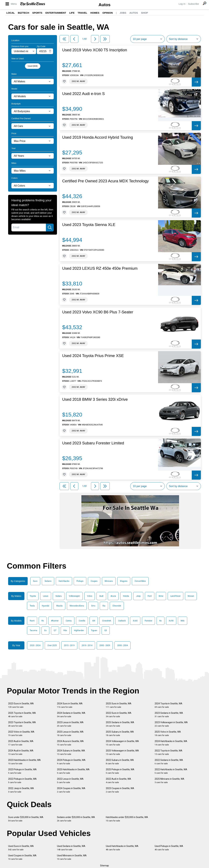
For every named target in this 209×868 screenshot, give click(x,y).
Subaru (59, 596)
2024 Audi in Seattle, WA (21, 752)
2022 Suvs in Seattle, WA (119, 715)
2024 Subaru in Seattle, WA (71, 752)
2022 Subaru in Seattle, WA (120, 762)
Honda (126, 596)
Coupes (94, 581)
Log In (182, 4)
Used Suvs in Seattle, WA (21, 848)
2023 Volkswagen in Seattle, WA (171, 724)
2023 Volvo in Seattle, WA (21, 733)
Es (45, 630)
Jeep (138, 596)
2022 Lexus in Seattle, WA (70, 781)
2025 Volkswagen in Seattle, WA (122, 752)
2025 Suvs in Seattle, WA (119, 705)
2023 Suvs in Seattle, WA (21, 705)
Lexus (46, 596)
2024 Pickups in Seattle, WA (71, 762)
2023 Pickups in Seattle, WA (22, 771)
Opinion (108, 13)
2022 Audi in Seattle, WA (118, 781)
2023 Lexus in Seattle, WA (70, 724)
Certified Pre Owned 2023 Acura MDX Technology (105, 181)
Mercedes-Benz (77, 606)
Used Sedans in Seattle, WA (71, 848)
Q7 (55, 630)
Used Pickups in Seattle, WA (169, 848)
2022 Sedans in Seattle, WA (169, 762)
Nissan (191, 596)
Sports (37, 13)
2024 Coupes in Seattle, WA (71, 790)
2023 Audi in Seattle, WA (21, 743)
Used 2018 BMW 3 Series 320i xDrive (95, 399)
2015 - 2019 (69, 645)
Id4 (94, 621)
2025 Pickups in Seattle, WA (120, 771)
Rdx (65, 630)
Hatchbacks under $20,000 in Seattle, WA (127, 819)
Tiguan (94, 630)
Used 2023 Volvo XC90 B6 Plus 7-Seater (98, 312)
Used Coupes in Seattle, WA (22, 857)
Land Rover (175, 596)
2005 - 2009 (105, 645)
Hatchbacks (64, 581)
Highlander (79, 630)
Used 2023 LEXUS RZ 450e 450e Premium (100, 268)
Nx (160, 621)
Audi (101, 596)
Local (11, 13)
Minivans (109, 581)
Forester (148, 621)
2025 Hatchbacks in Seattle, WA (73, 771)
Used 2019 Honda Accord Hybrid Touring (98, 137)
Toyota (33, 596)
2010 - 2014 (87, 645)
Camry (69, 621)
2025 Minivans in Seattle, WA (169, 781)
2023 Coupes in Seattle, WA (120, 790)
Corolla (82, 621)
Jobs (123, 13)
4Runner (55, 621)
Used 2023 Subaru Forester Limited (93, 443)
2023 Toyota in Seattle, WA (22, 724)
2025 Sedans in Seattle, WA (120, 724)
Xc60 (135, 621)
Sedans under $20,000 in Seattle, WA (76, 819)
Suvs (35, 581)
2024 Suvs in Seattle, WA (70, 705)
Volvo (90, 596)
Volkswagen (74, 596)
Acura (113, 596)
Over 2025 (52, 645)
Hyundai (45, 606)
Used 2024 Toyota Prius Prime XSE (93, 356)
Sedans (48, 581)
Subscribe (193, 4)
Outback (122, 621)
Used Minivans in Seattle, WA (72, 857)
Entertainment (56, 13)
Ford (150, 596)
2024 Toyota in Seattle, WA (168, 705)
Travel (82, 13)
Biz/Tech (24, 13)
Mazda (59, 606)
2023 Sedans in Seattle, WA (169, 715)
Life (72, 13)
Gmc (93, 606)
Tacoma (33, 630)
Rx (43, 621)
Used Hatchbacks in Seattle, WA (122, 848)
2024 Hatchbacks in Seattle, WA (171, 743)
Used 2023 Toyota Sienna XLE (89, 225)
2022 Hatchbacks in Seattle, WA (171, 771)
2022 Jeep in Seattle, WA (21, 790)
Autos (104, 5)
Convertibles (140, 581)
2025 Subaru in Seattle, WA (120, 733)
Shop (144, 13)
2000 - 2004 (122, 645)
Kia (104, 606)
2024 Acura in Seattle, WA (70, 743)
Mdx (183, 621)
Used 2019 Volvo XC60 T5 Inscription (95, 50)
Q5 (106, 630)
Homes (95, 13)
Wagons (124, 581)
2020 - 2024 (35, 645)
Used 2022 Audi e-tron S (84, 94)
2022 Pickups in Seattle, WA (22, 781)
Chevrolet (117, 606)
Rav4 (32, 621)
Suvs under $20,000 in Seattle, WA (26, 819)
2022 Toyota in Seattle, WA (168, 752)
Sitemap (104, 866)
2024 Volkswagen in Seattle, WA (122, 743)
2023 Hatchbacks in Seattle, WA (24, 762)
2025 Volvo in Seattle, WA (168, 733)
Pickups (80, 581)
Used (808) (33, 66)
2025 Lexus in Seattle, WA (70, 733)
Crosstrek (107, 621)
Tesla (32, 606)
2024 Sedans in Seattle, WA (71, 715)
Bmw (161, 596)
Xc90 (171, 621)
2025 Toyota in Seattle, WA (22, 715)
